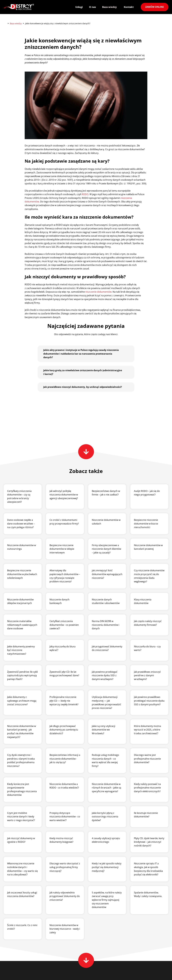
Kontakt (129, 7)
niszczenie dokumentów (98, 292)
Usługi (79, 7)
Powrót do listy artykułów (21, 427)
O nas (92, 7)
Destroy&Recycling (5, 23)
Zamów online (155, 7)
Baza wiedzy (109, 7)
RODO (85, 194)
